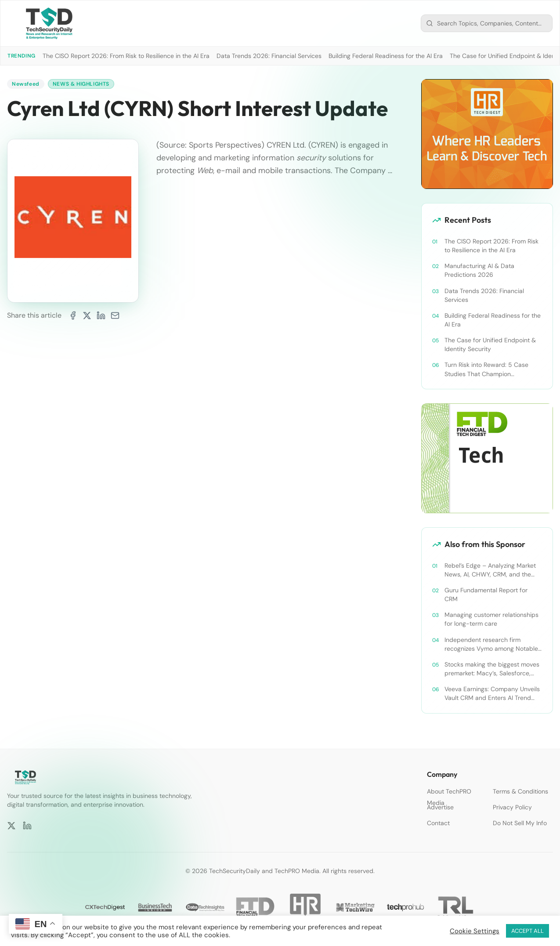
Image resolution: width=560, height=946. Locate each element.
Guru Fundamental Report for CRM (486, 594)
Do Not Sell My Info (520, 823)
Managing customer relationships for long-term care (491, 619)
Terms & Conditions (520, 791)
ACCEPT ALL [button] (527, 931)
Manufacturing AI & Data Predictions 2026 (479, 270)
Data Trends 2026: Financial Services (269, 56)
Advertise (440, 807)
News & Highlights (81, 84)
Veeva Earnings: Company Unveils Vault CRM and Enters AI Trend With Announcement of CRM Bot (492, 694)
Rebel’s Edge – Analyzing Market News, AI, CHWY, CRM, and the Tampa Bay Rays (490, 570)
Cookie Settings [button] (475, 931)
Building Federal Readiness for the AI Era (386, 56)
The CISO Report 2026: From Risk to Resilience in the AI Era (126, 56)
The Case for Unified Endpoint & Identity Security (490, 344)
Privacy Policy (512, 807)
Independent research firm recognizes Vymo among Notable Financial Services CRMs (491, 644)
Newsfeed (26, 84)
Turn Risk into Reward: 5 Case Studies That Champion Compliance (486, 369)
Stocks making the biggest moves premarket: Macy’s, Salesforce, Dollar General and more (492, 669)
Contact (438, 823)
